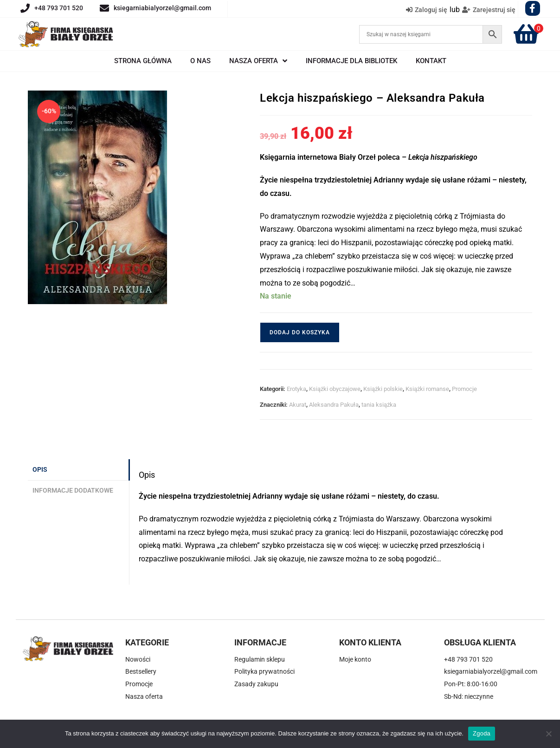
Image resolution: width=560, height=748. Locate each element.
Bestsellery (141, 671)
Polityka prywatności (264, 671)
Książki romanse (427, 389)
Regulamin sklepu (260, 659)
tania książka (379, 405)
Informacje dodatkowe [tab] (73, 491)
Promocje (464, 389)
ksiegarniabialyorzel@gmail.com (162, 8)
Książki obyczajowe (335, 389)
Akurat (298, 405)
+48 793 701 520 (59, 8)
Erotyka (296, 389)
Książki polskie (383, 389)
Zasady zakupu (256, 684)
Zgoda (482, 733)
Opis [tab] (40, 470)
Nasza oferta (144, 696)
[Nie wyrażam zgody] (548, 734)
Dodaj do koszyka (300, 332)
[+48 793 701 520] (25, 8)
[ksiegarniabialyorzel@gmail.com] (104, 8)
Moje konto (355, 659)
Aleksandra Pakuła (334, 405)
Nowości (138, 659)
